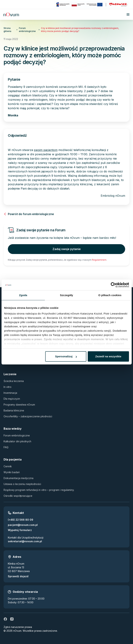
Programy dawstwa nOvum (19, 405)
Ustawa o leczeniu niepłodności (22, 484)
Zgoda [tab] (23, 295)
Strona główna (7, 30)
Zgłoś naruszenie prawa (18, 627)
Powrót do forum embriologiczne (29, 214)
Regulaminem (99, 260)
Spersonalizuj (66, 356)
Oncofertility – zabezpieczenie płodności (28, 416)
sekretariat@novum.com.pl (25, 541)
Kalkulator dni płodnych (17, 441)
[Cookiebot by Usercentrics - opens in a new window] (113, 285)
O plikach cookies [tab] (110, 295)
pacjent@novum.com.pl (23, 525)
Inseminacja (10, 393)
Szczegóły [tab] (66, 295)
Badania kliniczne (14, 410)
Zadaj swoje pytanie (67, 249)
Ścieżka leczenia (14, 381)
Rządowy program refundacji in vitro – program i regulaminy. (39, 490)
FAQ (6, 447)
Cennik (8, 466)
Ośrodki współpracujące (18, 496)
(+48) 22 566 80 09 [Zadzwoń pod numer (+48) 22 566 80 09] (21, 520)
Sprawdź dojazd (18, 576)
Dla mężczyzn (12, 399)
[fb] (5, 619)
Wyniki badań (12, 472)
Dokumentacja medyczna (18, 478)
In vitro (7, 387)
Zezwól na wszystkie (108, 356)
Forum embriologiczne (27, 30)
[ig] (12, 619)
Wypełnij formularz (20, 530)
